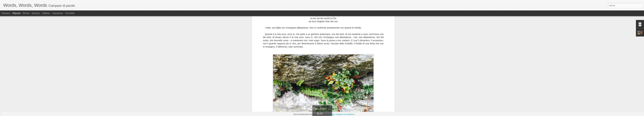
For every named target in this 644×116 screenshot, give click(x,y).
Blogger (332, 114)
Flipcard (16, 13)
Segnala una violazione (345, 114)
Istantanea (58, 13)
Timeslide (70, 13)
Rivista (26, 13)
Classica (6, 13)
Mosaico (36, 13)
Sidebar (46, 13)
